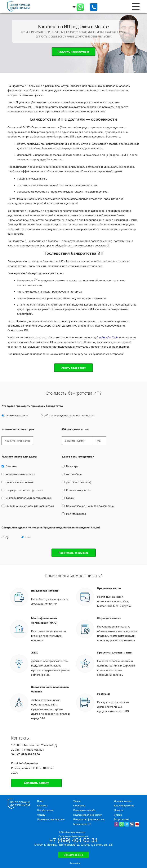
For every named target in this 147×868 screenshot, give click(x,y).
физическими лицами (20, 482)
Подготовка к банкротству (87, 815)
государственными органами (24, 490)
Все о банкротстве (124, 806)
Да (7, 537)
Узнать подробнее (73, 368)
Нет (28, 537)
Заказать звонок (73, 855)
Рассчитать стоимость (74, 553)
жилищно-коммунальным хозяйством (30, 506)
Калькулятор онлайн (84, 810)
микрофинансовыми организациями (29, 498)
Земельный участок (79, 490)
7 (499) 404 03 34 (108, 337)
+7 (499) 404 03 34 (28, 754)
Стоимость (79, 806)
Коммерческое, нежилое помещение (90, 506)
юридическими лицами (20, 474)
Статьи (118, 815)
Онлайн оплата (45, 810)
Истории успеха (123, 801)
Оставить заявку (36, 783)
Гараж (70, 498)
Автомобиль (74, 474)
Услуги (77, 801)
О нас (40, 801)
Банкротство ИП (82, 824)
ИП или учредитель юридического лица (69, 415)
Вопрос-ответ (122, 819)
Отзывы (41, 815)
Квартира (72, 466)
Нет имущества (76, 514)
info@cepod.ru (29, 763)
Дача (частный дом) (79, 482)
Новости (119, 810)
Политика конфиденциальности (74, 836)
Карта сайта (75, 863)
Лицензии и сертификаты (51, 819)
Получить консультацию (74, 52)
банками (11, 466)
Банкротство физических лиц (89, 819)
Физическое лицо (17, 415)
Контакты (42, 806)
